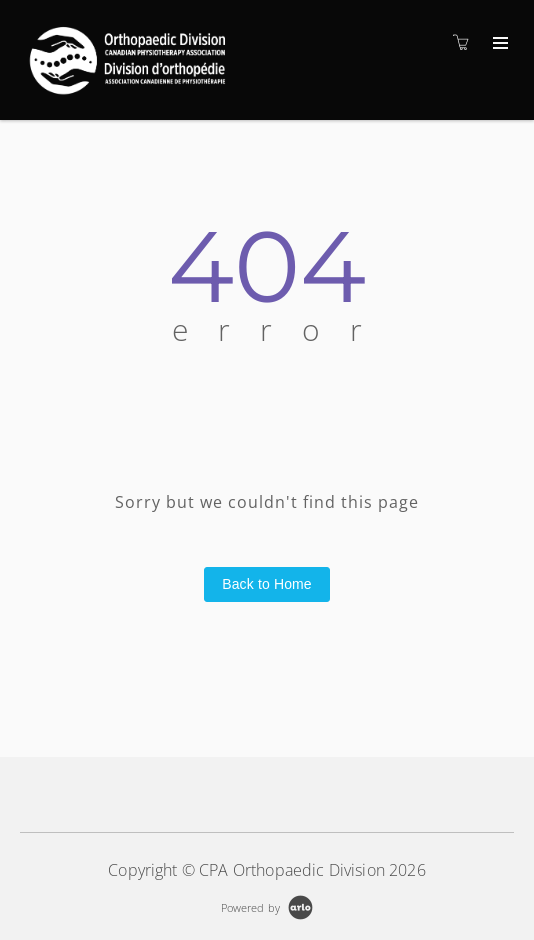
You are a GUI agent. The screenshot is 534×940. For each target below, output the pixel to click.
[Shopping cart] (466, 42)
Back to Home (267, 584)
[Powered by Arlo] (267, 905)
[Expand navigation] (498, 44)
